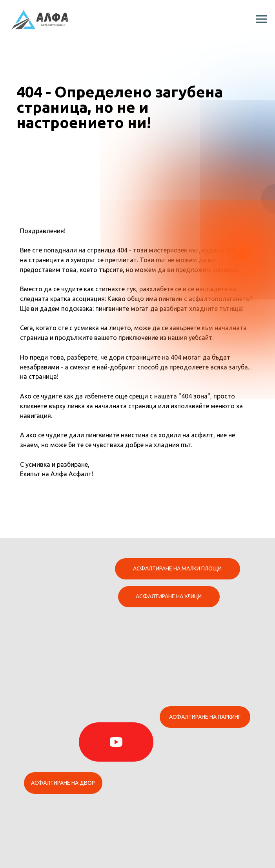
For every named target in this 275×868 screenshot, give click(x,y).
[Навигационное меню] (262, 19)
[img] (116, 742)
